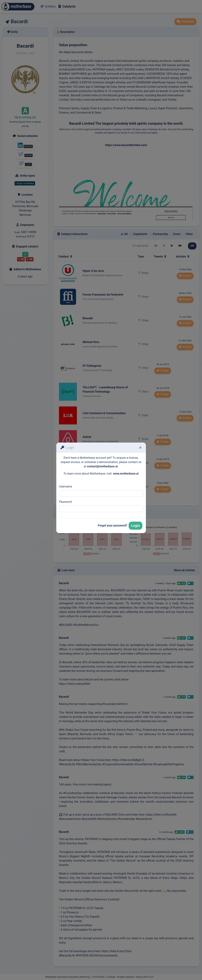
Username (66, 486)
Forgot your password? (113, 525)
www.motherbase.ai (126, 474)
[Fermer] (140, 448)
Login (136, 526)
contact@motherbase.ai (102, 466)
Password (66, 502)
